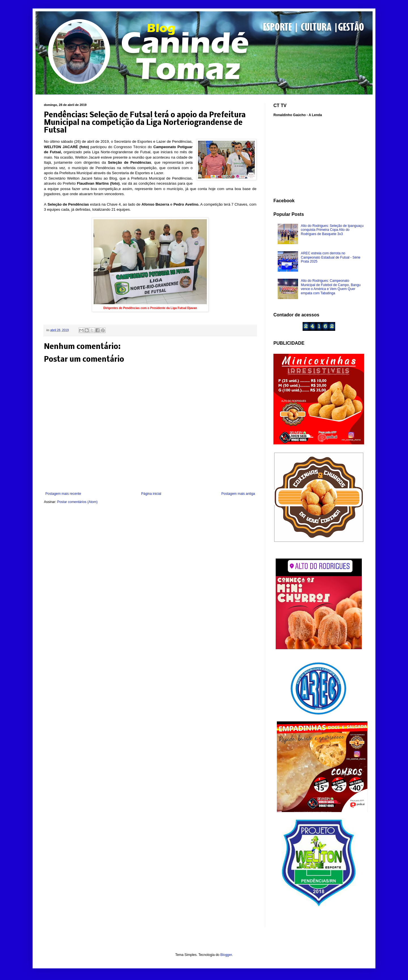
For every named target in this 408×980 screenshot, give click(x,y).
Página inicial (151, 494)
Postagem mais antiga (238, 494)
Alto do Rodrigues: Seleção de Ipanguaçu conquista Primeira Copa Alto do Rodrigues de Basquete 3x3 (332, 230)
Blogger (226, 955)
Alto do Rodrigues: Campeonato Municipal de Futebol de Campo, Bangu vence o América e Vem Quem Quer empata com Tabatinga (331, 287)
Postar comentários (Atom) (77, 502)
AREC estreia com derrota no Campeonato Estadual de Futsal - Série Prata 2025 (331, 257)
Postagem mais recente (63, 494)
